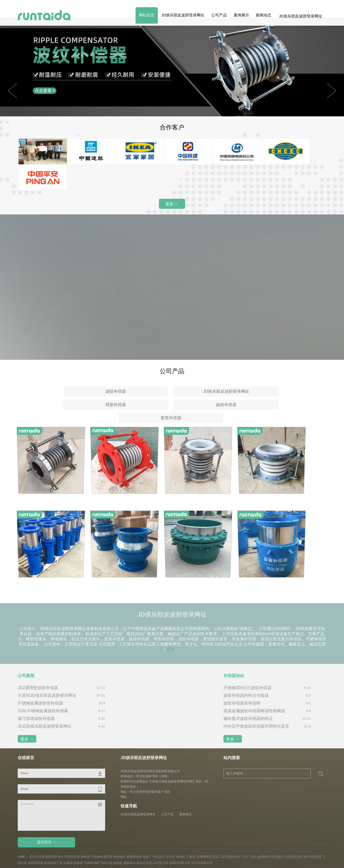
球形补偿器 (204, 397)
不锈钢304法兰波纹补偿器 (247, 695)
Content (61, 800)
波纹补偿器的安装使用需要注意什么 (153, 733)
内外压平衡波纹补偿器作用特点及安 (256, 733)
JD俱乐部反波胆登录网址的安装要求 (154, 710)
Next (12, 91)
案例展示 (239, 16)
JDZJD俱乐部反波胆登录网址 (45, 733)
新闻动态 (263, 16)
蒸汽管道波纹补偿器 (36, 725)
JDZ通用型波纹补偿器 (38, 695)
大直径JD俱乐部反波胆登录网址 (47, 702)
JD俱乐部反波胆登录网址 (178, 16)
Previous (332, 91)
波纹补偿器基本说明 (242, 710)
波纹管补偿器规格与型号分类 (147, 695)
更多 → (172, 205)
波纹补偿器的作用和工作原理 (147, 702)
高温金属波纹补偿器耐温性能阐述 (254, 718)
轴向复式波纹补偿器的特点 (248, 725)
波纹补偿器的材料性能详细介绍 (149, 725)
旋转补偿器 (272, 397)
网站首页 (140, 16)
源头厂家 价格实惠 (58, 293)
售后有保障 (263, 293)
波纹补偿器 (69, 397)
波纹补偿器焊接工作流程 (143, 718)
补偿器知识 (234, 682)
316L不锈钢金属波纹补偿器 (43, 718)
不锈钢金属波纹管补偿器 (40, 710)
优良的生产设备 (160, 294)
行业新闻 (129, 682)
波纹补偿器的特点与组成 (246, 702)
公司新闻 (26, 682)
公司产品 (216, 16)
